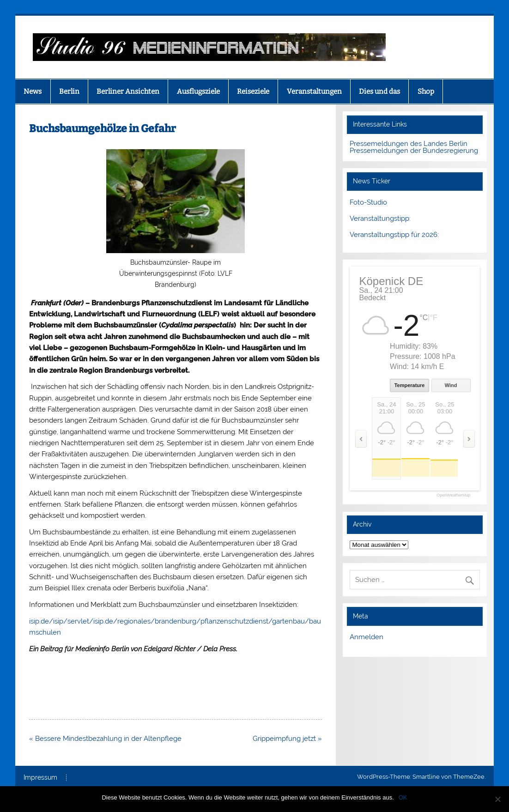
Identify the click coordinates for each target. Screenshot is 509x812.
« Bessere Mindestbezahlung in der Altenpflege (105, 739)
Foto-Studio (368, 202)
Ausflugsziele (198, 91)
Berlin (69, 91)
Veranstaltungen (314, 91)
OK (403, 797)
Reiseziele (253, 91)
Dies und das (379, 91)
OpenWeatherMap (453, 495)
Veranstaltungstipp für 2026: (394, 235)
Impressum (40, 778)
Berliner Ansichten (128, 91)
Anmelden (367, 637)
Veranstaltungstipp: (380, 218)
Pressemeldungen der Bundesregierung (414, 151)
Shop (426, 91)
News (33, 91)
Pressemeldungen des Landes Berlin (409, 144)
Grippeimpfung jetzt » (287, 739)
